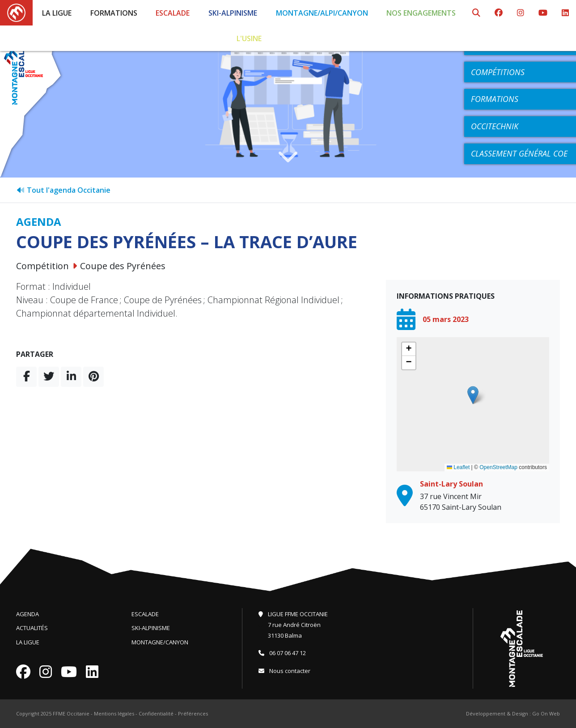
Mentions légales (114, 713)
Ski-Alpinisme (233, 13)
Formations (114, 13)
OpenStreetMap (498, 467)
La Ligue (57, 13)
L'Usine (249, 38)
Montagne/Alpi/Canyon (322, 13)
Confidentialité (156, 713)
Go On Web (546, 713)
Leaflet (458, 467)
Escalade (173, 13)
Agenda (28, 614)
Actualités (32, 628)
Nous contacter (284, 671)
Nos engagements (421, 13)
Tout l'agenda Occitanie (63, 190)
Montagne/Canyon (160, 642)
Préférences (193, 713)
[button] (473, 395)
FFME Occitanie (71, 713)
